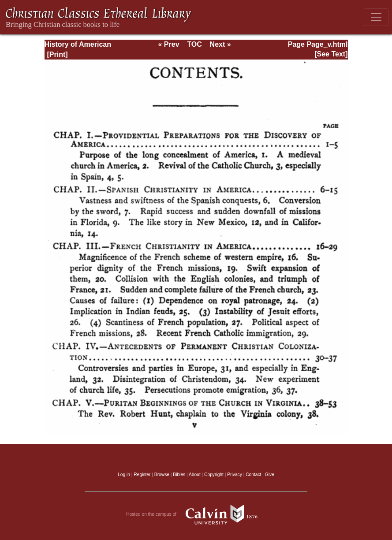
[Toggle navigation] (376, 17)
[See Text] (331, 54)
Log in (124, 475)
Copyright (214, 475)
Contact (253, 475)
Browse (162, 475)
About (195, 475)
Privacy (235, 475)
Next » (220, 44)
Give (270, 475)
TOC (194, 44)
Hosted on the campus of (196, 514)
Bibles (179, 475)
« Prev (168, 44)
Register (142, 475)
